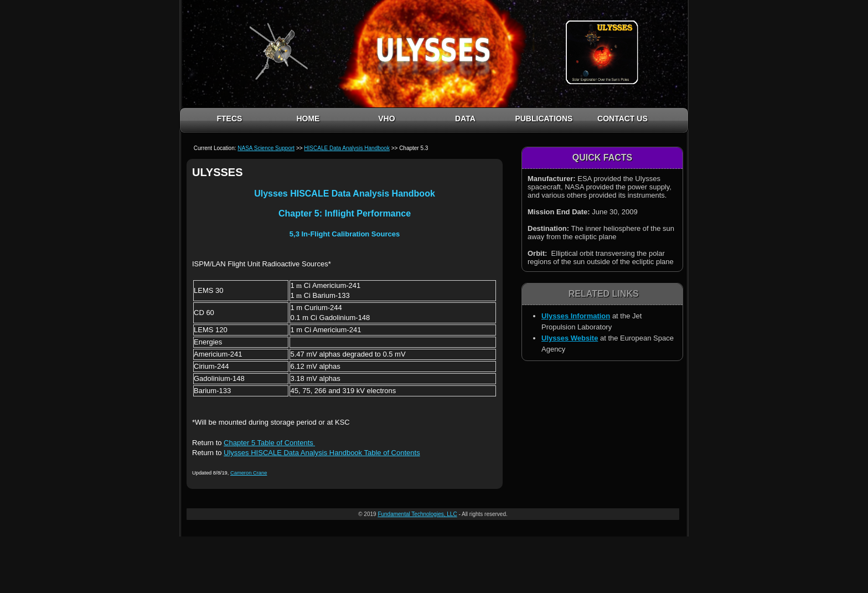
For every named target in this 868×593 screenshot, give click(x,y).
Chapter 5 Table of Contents (268, 443)
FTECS (229, 118)
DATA (465, 118)
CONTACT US (622, 118)
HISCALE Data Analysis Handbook (347, 148)
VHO (386, 118)
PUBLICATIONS (544, 118)
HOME (308, 118)
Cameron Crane (249, 473)
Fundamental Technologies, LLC (417, 514)
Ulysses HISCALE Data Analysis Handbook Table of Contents (322, 453)
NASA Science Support (266, 148)
